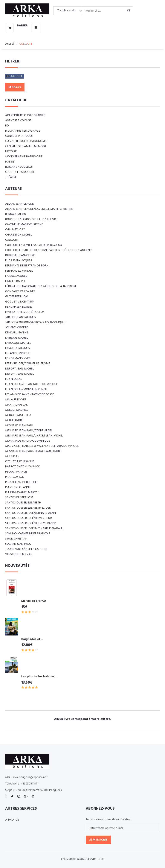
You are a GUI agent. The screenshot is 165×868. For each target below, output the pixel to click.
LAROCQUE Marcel (18, 343)
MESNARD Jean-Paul (19, 425)
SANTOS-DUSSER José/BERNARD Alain (31, 513)
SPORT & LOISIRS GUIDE (20, 172)
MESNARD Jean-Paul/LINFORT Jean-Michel (34, 436)
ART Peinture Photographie (25, 115)
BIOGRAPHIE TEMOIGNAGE (23, 131)
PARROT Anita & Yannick (22, 467)
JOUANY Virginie (17, 328)
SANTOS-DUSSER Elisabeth (23, 503)
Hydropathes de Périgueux (25, 312)
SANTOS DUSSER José (19, 498)
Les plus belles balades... (39, 677)
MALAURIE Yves (16, 400)
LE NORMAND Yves (18, 358)
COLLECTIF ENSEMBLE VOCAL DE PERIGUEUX (34, 245)
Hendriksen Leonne (19, 307)
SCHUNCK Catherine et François (28, 534)
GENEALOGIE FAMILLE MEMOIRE (26, 146)
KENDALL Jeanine (17, 333)
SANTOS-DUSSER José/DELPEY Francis (31, 523)
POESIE (10, 162)
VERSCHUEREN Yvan (19, 554)
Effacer (15, 87)
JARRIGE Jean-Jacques (21, 317)
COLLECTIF (16, 76)
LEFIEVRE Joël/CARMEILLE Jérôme (28, 364)
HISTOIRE (11, 151)
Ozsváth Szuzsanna (20, 461)
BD (7, 126)
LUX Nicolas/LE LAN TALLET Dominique (31, 384)
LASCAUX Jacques (18, 348)
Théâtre (11, 177)
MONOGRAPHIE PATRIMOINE (24, 157)
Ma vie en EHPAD (34, 601)
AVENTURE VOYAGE (18, 121)
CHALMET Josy (15, 230)
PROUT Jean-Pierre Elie (21, 482)
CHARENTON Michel (18, 235)
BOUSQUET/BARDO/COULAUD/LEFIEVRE (31, 219)
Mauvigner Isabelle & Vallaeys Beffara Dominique (42, 446)
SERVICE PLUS (95, 859)
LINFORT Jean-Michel (19, 369)
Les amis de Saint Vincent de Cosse (30, 394)
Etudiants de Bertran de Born (27, 266)
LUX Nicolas (14, 379)
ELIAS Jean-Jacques (19, 261)
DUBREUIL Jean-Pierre (20, 255)
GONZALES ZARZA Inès (20, 291)
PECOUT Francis (16, 472)
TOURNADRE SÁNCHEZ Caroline (27, 549)
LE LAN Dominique (18, 353)
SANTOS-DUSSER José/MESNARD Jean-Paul (34, 528)
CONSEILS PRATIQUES (19, 136)
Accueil (10, 44)
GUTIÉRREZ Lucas (17, 297)
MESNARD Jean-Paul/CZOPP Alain (29, 431)
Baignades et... (32, 639)
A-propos (12, 820)
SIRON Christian (16, 539)
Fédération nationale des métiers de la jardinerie (41, 286)
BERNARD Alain (16, 214)
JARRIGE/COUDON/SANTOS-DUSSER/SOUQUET (36, 322)
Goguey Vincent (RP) (20, 302)
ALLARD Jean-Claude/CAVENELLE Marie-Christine (39, 209)
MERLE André (14, 420)
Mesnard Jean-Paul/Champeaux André (33, 451)
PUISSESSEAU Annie (18, 487)
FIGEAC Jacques (16, 276)
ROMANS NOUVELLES (19, 167)
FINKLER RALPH (15, 281)
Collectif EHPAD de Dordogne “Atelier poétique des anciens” (49, 250)
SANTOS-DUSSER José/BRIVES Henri (29, 518)
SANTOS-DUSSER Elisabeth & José (28, 508)
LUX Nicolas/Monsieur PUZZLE (27, 389)
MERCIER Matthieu (18, 415)
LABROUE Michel (16, 338)
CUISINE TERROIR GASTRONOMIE (26, 141)
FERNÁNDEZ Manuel (19, 271)
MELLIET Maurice (17, 410)
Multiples (12, 456)
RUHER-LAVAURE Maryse (22, 492)
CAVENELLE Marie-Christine (24, 224)
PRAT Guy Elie (15, 477)
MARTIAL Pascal (16, 405)
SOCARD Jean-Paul (18, 544)
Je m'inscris (98, 840)
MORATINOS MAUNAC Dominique (28, 441)
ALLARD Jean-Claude (19, 204)
